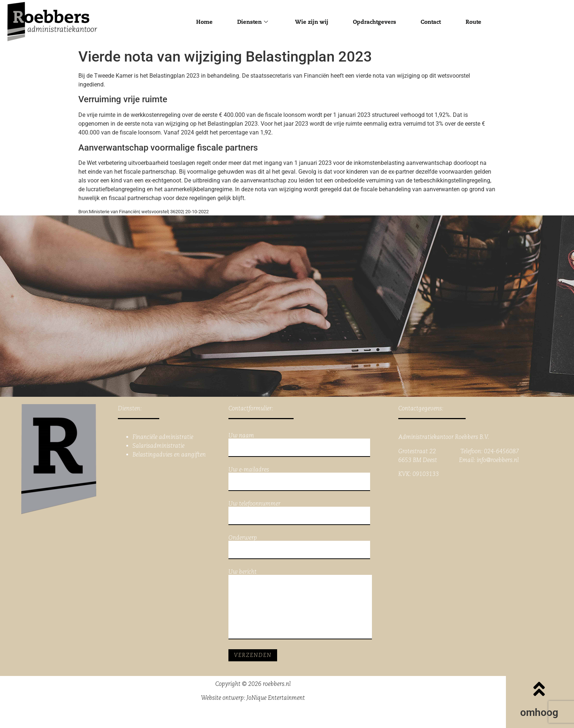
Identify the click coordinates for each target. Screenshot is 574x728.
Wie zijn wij (310, 22)
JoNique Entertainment (276, 698)
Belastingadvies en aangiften (169, 454)
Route (477, 22)
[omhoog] (539, 689)
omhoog (539, 712)
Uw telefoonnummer (299, 513)
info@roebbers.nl (498, 460)
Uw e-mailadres (299, 479)
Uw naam (299, 445)
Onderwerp (299, 547)
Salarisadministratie (159, 446)
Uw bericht (300, 604)
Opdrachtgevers (374, 22)
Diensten (250, 22)
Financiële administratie (163, 437)
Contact (433, 22)
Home (201, 22)
